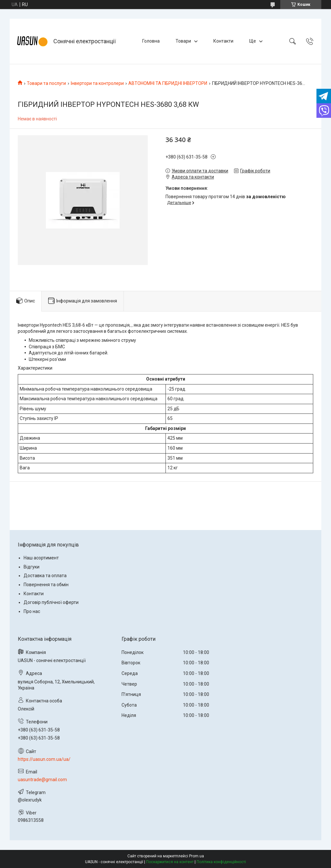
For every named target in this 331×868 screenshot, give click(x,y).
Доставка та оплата (45, 576)
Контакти (223, 41)
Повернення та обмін (46, 585)
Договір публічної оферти (51, 602)
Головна (151, 41)
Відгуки (32, 567)
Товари (183, 41)
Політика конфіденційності (221, 862)
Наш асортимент (41, 558)
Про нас (32, 611)
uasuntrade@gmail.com (42, 780)
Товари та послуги (46, 83)
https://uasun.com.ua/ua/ (44, 759)
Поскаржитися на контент (170, 862)
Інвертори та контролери (97, 83)
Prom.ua (197, 856)
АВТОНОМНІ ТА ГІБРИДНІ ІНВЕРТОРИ (168, 83)
